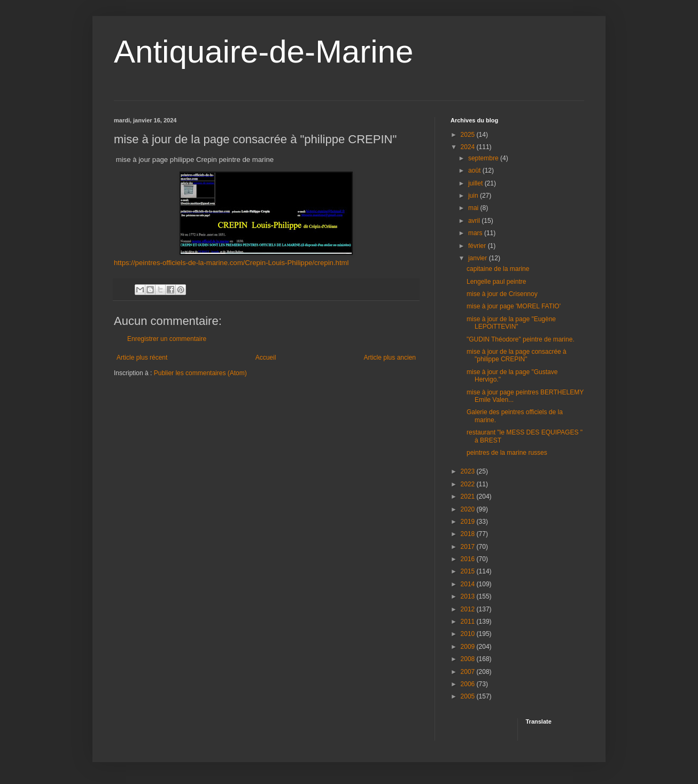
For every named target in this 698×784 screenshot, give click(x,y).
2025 (469, 135)
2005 (469, 696)
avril (475, 221)
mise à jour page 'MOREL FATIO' (514, 306)
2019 (469, 522)
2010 (469, 634)
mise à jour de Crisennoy (502, 294)
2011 (469, 622)
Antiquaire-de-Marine (263, 52)
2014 (469, 584)
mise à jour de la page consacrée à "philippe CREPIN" (517, 355)
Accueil (266, 358)
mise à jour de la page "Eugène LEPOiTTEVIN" (511, 323)
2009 (469, 647)
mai (474, 208)
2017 (469, 547)
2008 (469, 659)
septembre (484, 158)
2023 (469, 471)
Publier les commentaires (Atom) (200, 373)
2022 (469, 484)
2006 (469, 684)
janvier (479, 258)
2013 (469, 596)
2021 (469, 496)
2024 (469, 147)
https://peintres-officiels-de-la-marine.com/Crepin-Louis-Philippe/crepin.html (231, 263)
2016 (469, 559)
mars (476, 233)
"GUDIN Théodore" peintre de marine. (521, 339)
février (478, 246)
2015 (469, 571)
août (475, 170)
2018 (469, 534)
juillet (476, 183)
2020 (469, 509)
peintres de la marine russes (507, 453)
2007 (469, 672)
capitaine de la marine (498, 269)
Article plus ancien (390, 358)
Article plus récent (142, 358)
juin (474, 196)
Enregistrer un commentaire (167, 339)
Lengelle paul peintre (496, 282)
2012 (469, 609)
